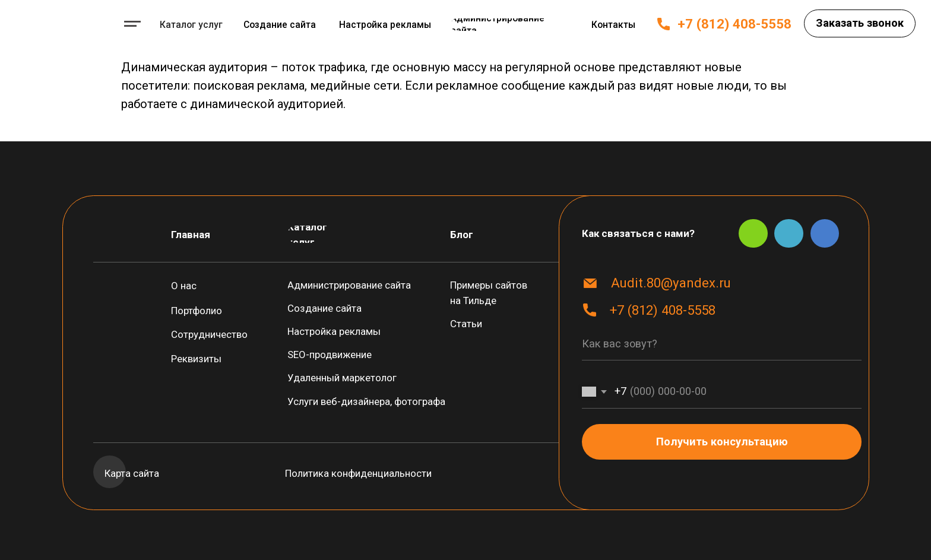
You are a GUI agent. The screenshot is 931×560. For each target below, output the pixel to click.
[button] (860, 23)
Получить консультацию (722, 442)
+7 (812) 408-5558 (734, 24)
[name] (722, 344)
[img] (63, 23)
